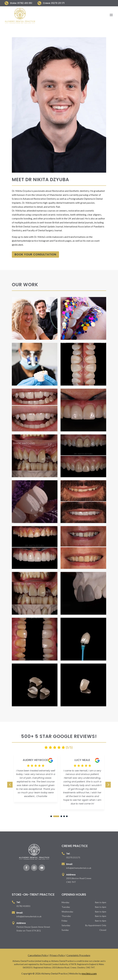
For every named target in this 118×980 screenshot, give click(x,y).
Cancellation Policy (38, 955)
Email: (70, 864)
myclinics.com (89, 973)
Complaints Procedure (78, 955)
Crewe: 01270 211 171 (54, 3)
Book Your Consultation (35, 254)
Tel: (68, 854)
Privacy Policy (57, 955)
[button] (108, 785)
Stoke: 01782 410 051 (21, 3)
